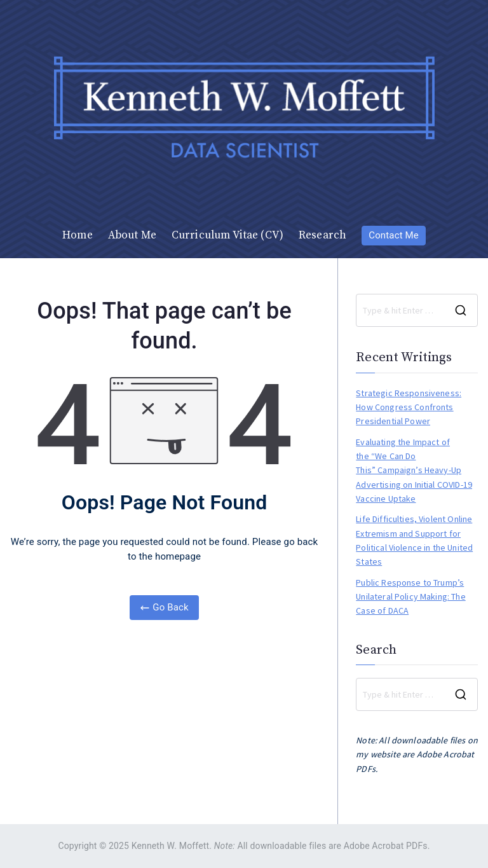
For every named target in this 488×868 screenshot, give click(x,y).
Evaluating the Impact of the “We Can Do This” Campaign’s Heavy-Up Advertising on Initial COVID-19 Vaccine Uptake (414, 471)
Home (78, 235)
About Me (132, 235)
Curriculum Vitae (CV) (227, 235)
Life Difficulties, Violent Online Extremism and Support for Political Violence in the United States (414, 540)
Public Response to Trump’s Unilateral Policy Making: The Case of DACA (410, 597)
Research (322, 235)
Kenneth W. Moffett (171, 846)
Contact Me (394, 235)
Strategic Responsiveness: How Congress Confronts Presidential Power (409, 407)
